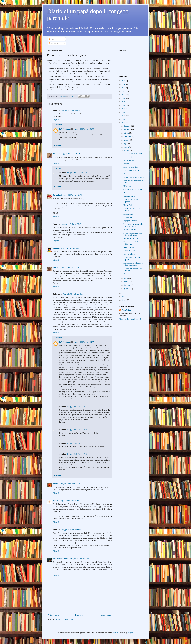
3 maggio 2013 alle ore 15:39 (77, 430)
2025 (124, 81)
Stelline (126, 164)
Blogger (130, 633)
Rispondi (56, 120)
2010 (124, 300)
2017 (124, 109)
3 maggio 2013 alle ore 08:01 (72, 195)
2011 (124, 297)
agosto (126, 140)
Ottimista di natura (130, 254)
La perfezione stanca (61, 559)
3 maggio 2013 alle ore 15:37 (77, 407)
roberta (56, 268)
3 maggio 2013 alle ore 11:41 (70, 268)
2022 (124, 91)
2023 (124, 88)
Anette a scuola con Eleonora (134, 177)
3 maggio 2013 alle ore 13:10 (77, 173)
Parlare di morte (129, 251)
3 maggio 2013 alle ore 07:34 (70, 154)
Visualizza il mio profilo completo (131, 319)
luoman (115, 633)
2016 (124, 112)
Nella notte (127, 186)
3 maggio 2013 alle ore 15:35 (84, 342)
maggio (127, 151)
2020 (124, 98)
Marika (56, 154)
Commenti (53, 43)
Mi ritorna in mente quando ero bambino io (133, 225)
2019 (124, 102)
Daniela (56, 248)
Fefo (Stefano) (64, 129)
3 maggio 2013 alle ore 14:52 (69, 484)
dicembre (127, 126)
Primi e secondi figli (131, 167)
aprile (126, 278)
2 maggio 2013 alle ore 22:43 (71, 110)
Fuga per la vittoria (130, 221)
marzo (126, 282)
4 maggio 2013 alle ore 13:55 (77, 454)
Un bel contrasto (129, 160)
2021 (124, 95)
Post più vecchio (105, 615)
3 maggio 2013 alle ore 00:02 (84, 129)
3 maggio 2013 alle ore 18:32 (77, 443)
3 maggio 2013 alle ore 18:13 (69, 501)
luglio (126, 144)
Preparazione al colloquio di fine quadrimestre (133, 264)
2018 (124, 105)
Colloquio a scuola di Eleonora (131, 243)
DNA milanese (129, 247)
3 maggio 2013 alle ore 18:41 (71, 530)
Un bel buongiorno (130, 174)
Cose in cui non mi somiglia (133, 190)
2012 (124, 293)
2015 (124, 116)
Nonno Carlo (128, 205)
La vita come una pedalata (133, 154)
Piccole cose (128, 217)
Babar (55, 501)
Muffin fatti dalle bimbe (132, 274)
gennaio (127, 289)
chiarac (56, 484)
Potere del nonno (129, 196)
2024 (124, 84)
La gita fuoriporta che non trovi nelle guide (133, 234)
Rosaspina (57, 195)
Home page (79, 615)
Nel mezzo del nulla (130, 230)
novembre (127, 130)
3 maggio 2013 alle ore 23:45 (79, 559)
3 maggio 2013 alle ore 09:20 (70, 248)
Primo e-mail (128, 214)
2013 (124, 123)
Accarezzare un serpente (132, 171)
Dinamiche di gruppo (131, 239)
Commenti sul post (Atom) (64, 619)
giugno (126, 147)
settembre (127, 137)
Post (51, 39)
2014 (124, 119)
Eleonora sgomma (130, 157)
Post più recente (53, 615)
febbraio (127, 285)
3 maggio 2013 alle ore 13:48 (73, 294)
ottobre (126, 133)
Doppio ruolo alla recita (132, 193)
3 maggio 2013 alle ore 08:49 (71, 224)
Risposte (59, 125)
